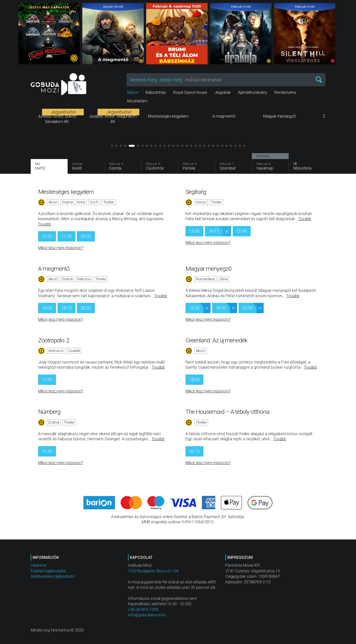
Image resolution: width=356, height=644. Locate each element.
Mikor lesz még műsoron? (61, 248)
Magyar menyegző (209, 269)
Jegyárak (223, 92)
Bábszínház (156, 92)
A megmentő (54, 269)
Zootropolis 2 (54, 340)
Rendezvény (285, 92)
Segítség (196, 192)
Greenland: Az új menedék (216, 340)
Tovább (45, 224)
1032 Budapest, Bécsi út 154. (154, 571)
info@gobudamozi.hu (147, 615)
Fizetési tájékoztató (48, 571)
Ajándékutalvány (253, 92)
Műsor (133, 92)
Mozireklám (137, 101)
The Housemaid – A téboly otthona (227, 412)
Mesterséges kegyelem (66, 192)
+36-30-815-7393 (143, 610)
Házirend (38, 565)
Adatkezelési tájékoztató (53, 576)
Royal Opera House (190, 92)
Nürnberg (49, 412)
